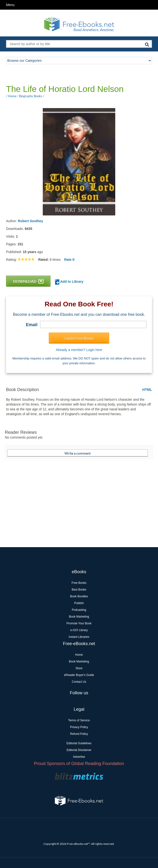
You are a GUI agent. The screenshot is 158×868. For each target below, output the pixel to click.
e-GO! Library (79, 630)
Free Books (79, 583)
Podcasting (79, 610)
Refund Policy (79, 734)
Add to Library (69, 282)
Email (32, 325)
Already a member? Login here (79, 350)
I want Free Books (79, 338)
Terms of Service (79, 720)
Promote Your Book (79, 623)
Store (79, 668)
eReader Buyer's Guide (79, 675)
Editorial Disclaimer (79, 750)
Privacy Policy (79, 727)
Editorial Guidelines (79, 743)
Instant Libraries (79, 637)
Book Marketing (79, 617)
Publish (79, 603)
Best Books (79, 590)
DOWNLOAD (28, 281)
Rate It (69, 260)
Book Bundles (79, 596)
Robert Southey (30, 221)
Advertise (79, 757)
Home (79, 655)
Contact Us (79, 682)
